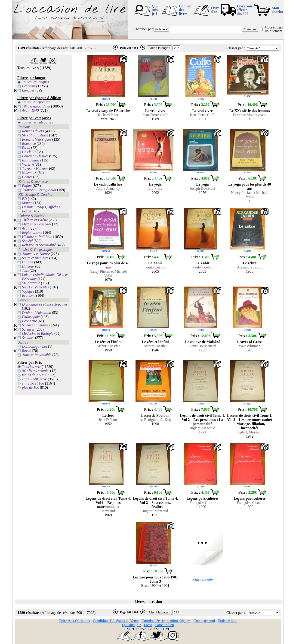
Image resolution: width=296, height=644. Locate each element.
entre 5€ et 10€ (33, 383)
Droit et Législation (37, 313)
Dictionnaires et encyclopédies (45, 304)
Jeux (25, 270)
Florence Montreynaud (250, 115)
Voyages (28, 291)
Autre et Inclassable (37, 355)
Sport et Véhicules (35, 287)
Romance (29, 144)
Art (24, 228)
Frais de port (227, 621)
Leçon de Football (155, 415)
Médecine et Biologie (38, 333)
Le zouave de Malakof (202, 342)
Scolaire (28, 338)
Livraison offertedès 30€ (244, 10)
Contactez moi (204, 621)
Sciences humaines (36, 325)
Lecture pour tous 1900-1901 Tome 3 (155, 579)
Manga (27, 203)
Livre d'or (215, 10)
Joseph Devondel (203, 188)
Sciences (28, 329)
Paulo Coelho (155, 267)
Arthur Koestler (108, 346)
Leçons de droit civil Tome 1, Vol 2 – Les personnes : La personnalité (202, 420)
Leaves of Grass (250, 342)
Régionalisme (32, 232)
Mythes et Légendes (37, 224)
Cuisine (28, 262)
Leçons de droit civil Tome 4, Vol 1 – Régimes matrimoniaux (108, 503)
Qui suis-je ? (155, 10)
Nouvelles (29, 173)
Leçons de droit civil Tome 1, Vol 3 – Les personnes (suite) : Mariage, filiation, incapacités (250, 422)
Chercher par (143, 29)
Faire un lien (165, 625)
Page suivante (202, 579)
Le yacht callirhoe (108, 184)
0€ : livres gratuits (36, 371)
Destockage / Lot (34, 346)
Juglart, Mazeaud (202, 428)
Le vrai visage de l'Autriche (108, 111)
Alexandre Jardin (250, 267)
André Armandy (108, 188)
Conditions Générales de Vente (116, 621)
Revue (26, 351)
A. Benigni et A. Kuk (155, 420)
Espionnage (31, 160)
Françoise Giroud (203, 503)
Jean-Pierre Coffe (155, 115)
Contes (27, 177)
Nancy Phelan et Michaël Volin (250, 195)
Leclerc (108, 415)
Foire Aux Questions (74, 621)
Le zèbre (250, 263)
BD (24, 199)
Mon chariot (277, 10)
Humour (28, 266)
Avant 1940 (30, 110)
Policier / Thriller (35, 156)
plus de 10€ (31, 387)
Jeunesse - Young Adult (39, 190)
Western (28, 164)
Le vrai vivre (155, 111)
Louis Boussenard (202, 346)
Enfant (27, 186)
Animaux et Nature (36, 254)
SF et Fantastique (35, 135)
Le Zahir (155, 263)
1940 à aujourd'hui (36, 106)
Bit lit (26, 148)
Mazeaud (108, 511)
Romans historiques (37, 139)
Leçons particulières (203, 498)
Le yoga (155, 184)
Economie (29, 321)
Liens (148, 625)
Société (27, 241)
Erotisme (29, 295)
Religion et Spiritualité (39, 245)
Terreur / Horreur (35, 169)
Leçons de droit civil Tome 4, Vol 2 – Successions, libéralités (155, 503)
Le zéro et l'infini (108, 342)
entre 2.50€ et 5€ (34, 379)
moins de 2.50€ (33, 375)
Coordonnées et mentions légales (166, 621)
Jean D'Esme (108, 420)
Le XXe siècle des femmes (250, 111)
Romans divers (33, 131)
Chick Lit (29, 152)
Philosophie (31, 317)
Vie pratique (31, 283)
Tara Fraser (155, 188)
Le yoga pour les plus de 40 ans (250, 186)
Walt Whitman (250, 346)
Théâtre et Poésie (35, 220)
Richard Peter (108, 115)
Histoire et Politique (37, 237)
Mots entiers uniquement (274, 29)
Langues (28, 90)
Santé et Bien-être (35, 258)
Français (29, 86)
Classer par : (236, 48)
